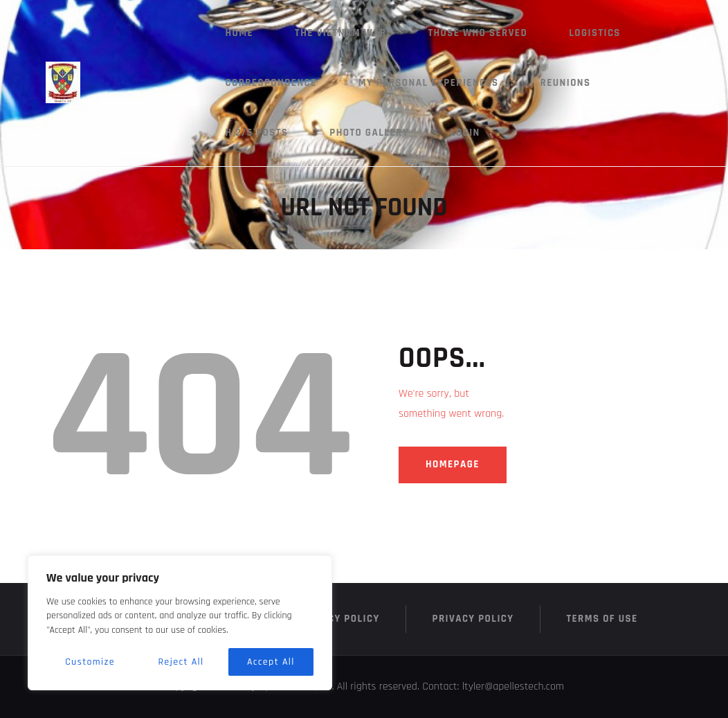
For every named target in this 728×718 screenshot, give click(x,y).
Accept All (271, 662)
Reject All (181, 662)
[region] (180, 623)
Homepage (453, 464)
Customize (90, 662)
